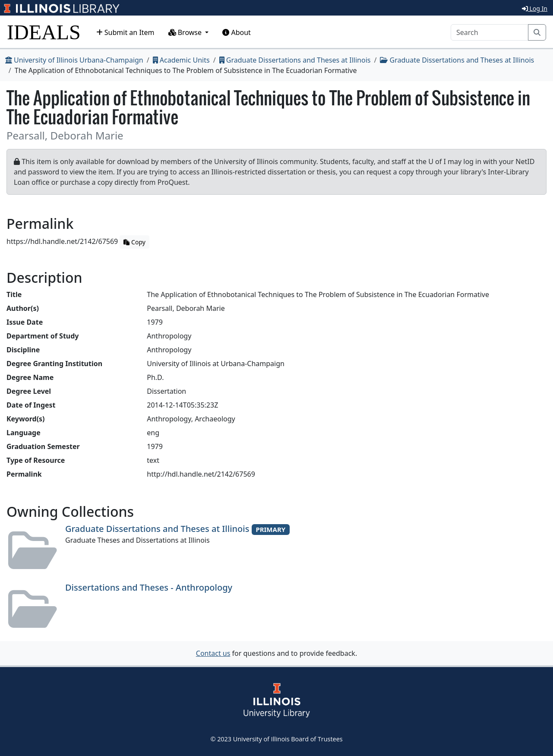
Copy (134, 242)
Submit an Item (125, 32)
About (237, 32)
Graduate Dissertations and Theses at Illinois (295, 60)
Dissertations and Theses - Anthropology (149, 587)
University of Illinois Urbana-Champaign (74, 60)
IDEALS (44, 32)
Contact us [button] (213, 653)
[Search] (490, 32)
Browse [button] (186, 32)
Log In (535, 8)
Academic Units (181, 60)
